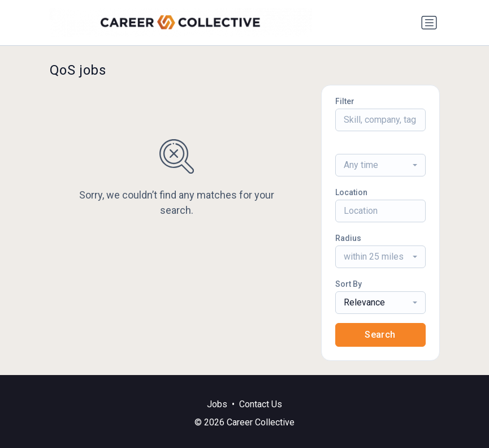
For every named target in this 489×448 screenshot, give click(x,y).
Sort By (349, 284)
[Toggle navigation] (429, 23)
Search (380, 335)
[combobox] (380, 165)
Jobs (217, 404)
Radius (348, 238)
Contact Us (261, 404)
